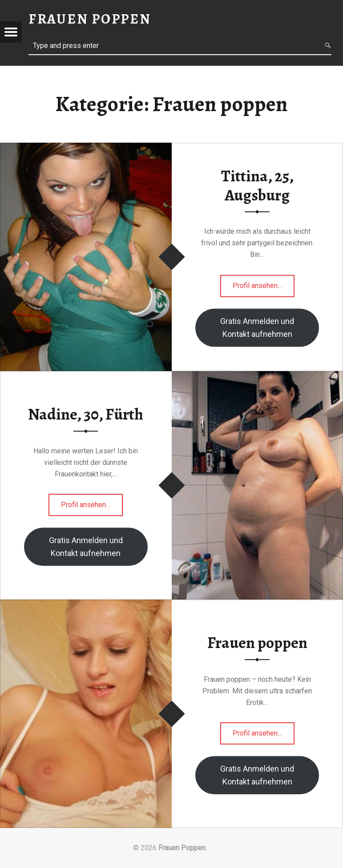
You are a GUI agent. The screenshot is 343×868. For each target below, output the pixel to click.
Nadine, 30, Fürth (86, 414)
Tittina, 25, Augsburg (257, 186)
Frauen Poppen (182, 848)
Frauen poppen (257, 643)
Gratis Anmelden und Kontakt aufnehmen (257, 328)
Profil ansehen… (264, 288)
